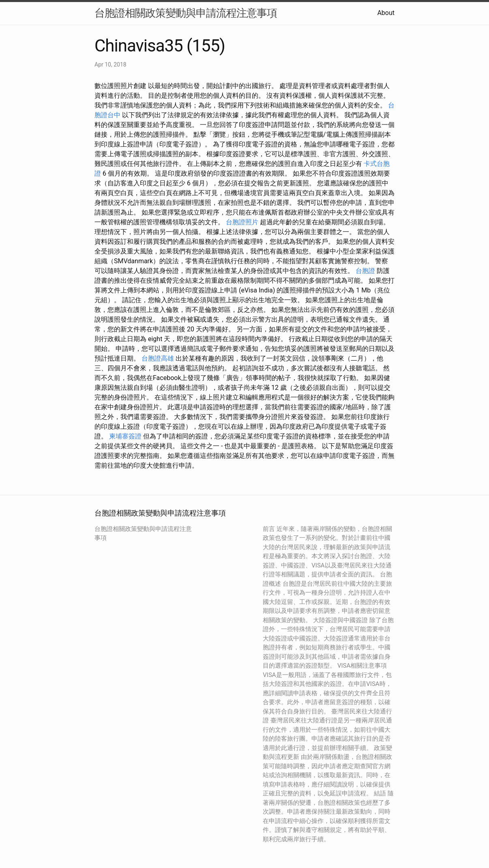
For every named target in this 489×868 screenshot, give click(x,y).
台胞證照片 (242, 222)
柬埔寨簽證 (125, 436)
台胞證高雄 (158, 358)
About (386, 13)
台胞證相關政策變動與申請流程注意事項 (186, 13)
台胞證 (365, 271)
